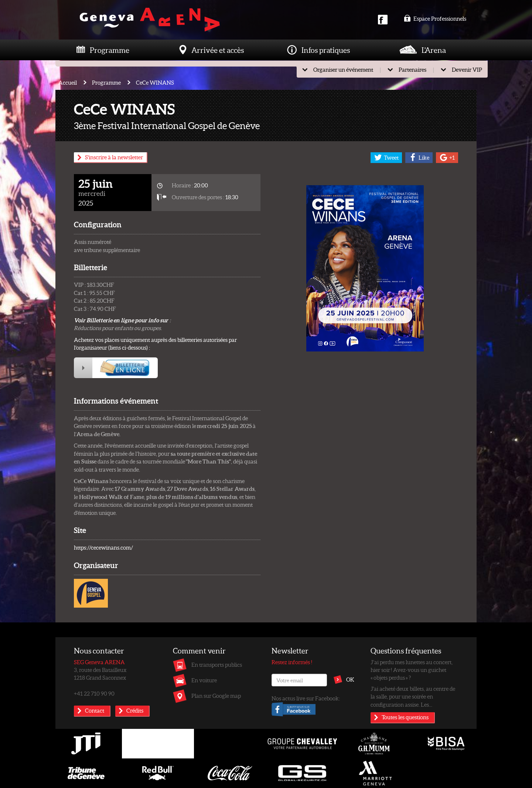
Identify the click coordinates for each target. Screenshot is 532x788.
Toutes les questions (405, 717)
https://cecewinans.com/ (103, 547)
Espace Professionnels (435, 18)
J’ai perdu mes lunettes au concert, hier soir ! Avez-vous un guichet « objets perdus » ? (412, 670)
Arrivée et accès (218, 50)
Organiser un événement (343, 69)
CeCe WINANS (155, 82)
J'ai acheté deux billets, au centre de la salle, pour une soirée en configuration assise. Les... (413, 697)
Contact (95, 710)
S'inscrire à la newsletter (114, 157)
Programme (110, 50)
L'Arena (434, 50)
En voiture (204, 680)
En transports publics (217, 665)
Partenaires (412, 69)
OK (350, 679)
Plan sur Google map (216, 696)
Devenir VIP (467, 69)
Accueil (68, 82)
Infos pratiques (326, 50)
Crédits (135, 710)
